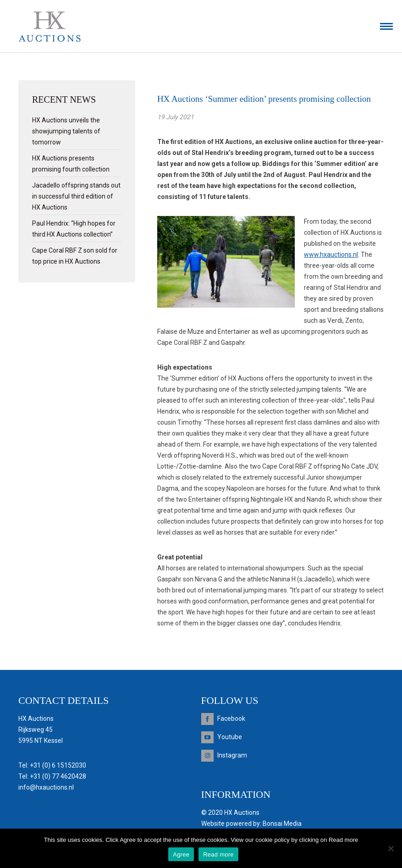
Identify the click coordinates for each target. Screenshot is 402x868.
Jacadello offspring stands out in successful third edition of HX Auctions (76, 196)
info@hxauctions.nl (46, 787)
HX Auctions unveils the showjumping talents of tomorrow (66, 131)
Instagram (232, 755)
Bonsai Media (282, 824)
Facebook (231, 719)
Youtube (230, 737)
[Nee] (391, 848)
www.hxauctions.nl (331, 254)
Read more (218, 854)
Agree (181, 854)
